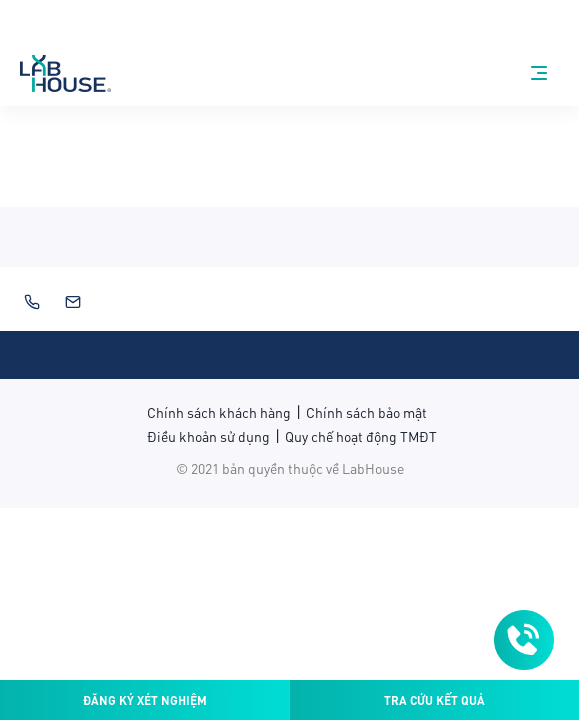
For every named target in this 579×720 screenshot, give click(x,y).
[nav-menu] (539, 73)
